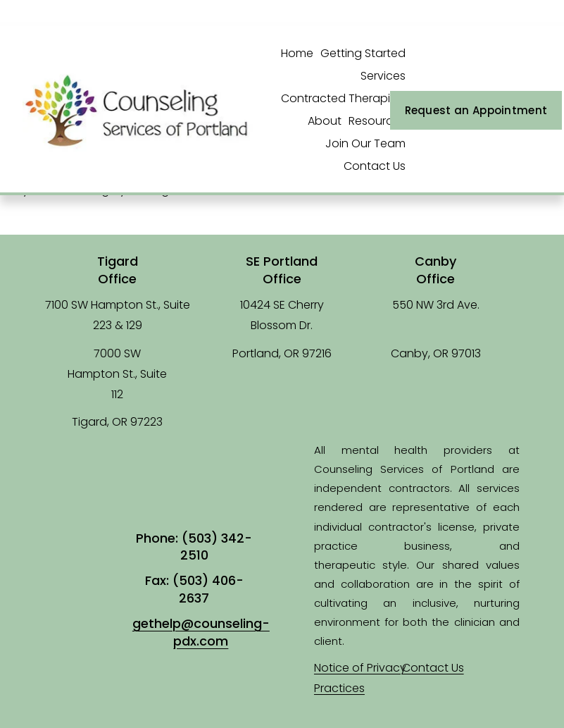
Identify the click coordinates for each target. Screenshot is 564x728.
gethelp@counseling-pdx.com (201, 633)
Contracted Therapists (343, 98)
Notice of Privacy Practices (360, 678)
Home (297, 53)
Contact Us (375, 166)
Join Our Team (365, 143)
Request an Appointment (476, 110)
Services (383, 76)
